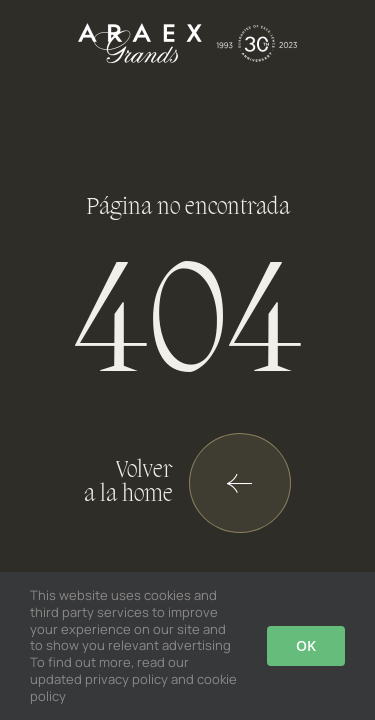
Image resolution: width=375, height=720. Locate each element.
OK (306, 645)
